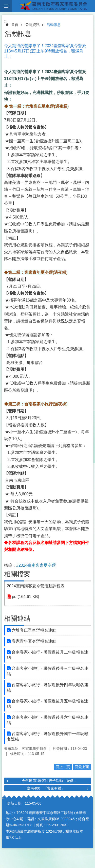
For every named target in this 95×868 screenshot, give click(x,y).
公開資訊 (32, 25)
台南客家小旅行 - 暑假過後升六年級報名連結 (48, 720)
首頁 (15, 25)
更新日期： (16, 803)
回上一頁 (63, 767)
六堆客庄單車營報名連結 (34, 630)
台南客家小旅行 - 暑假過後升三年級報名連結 (48, 671)
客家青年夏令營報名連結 (34, 641)
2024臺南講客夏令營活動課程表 (36, 586)
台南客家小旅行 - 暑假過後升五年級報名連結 (48, 704)
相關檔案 (17, 574)
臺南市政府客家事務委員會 (54, 6)
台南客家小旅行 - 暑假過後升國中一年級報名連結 (48, 736)
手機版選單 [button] (6, 6)
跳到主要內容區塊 (3, 3)
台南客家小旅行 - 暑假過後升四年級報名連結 (48, 687)
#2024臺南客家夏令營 (36, 565)
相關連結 (17, 618)
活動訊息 (54, 25)
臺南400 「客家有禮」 (46, 788)
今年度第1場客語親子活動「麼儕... (49, 781)
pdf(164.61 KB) (26, 597)
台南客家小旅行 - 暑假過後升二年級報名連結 (48, 655)
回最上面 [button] (82, 767)
